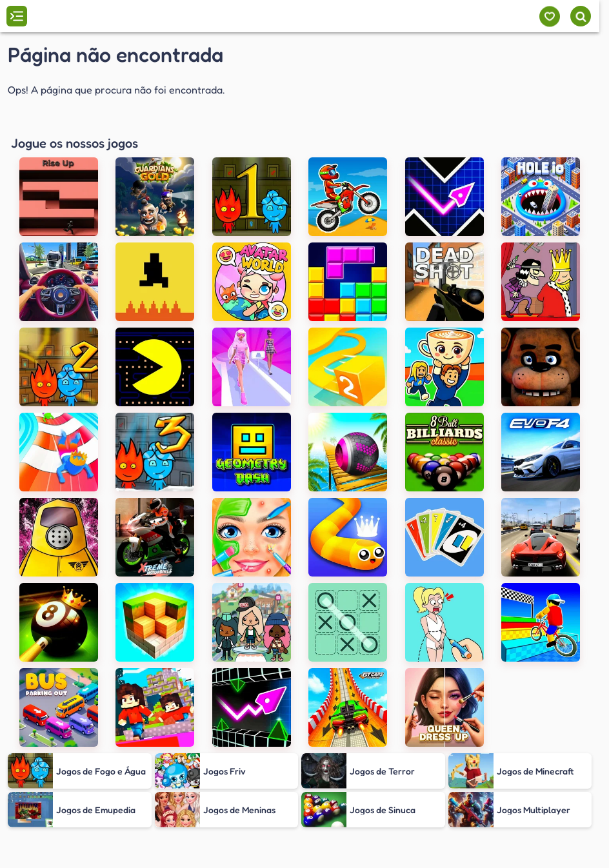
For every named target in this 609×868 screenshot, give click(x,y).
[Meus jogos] (549, 16)
